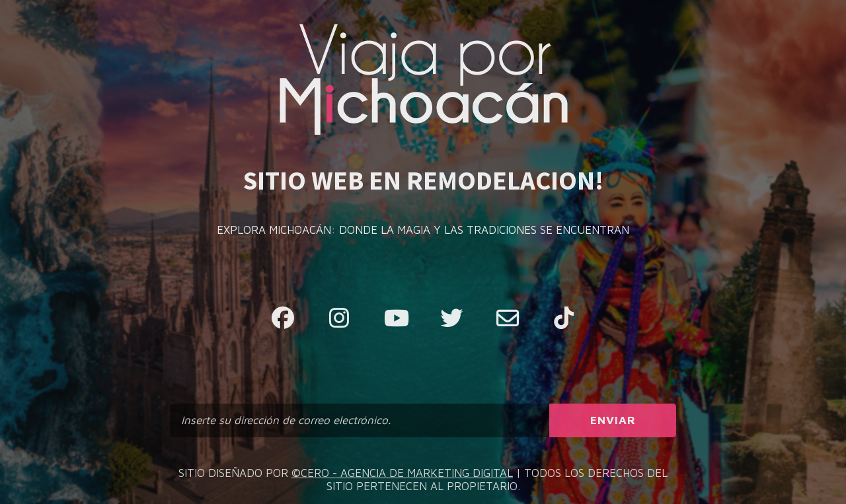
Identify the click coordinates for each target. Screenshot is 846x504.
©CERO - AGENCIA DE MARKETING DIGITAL (402, 473)
